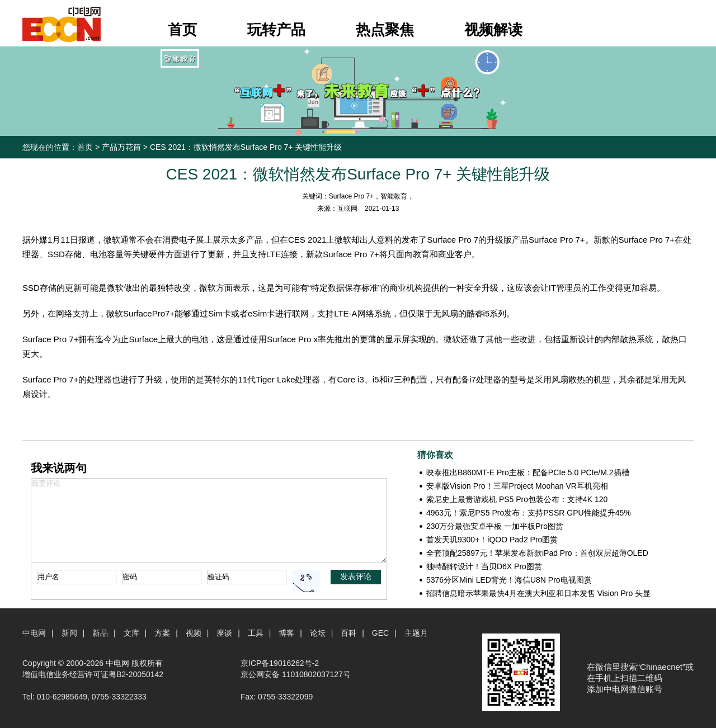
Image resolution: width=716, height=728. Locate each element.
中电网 (34, 633)
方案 (162, 633)
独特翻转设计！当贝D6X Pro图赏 (484, 566)
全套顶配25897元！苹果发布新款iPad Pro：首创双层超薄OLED (537, 553)
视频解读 (493, 30)
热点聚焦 (385, 30)
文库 (131, 633)
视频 (194, 633)
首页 (182, 30)
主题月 (416, 633)
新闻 (69, 633)
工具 (256, 633)
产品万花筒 (121, 147)
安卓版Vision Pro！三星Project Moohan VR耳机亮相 (517, 486)
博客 (286, 633)
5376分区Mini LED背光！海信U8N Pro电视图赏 (509, 580)
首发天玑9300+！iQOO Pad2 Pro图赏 (492, 540)
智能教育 (394, 196)
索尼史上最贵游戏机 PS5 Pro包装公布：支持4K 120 (517, 499)
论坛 (318, 633)
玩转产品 (276, 30)
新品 (100, 633)
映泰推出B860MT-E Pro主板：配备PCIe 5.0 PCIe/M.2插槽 (528, 472)
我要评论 (209, 521)
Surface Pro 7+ (351, 196)
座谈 (224, 633)
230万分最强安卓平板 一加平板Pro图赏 (495, 526)
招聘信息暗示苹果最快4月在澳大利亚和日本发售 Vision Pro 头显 (538, 593)
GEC (380, 633)
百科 (348, 633)
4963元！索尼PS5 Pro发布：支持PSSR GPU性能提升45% (529, 513)
